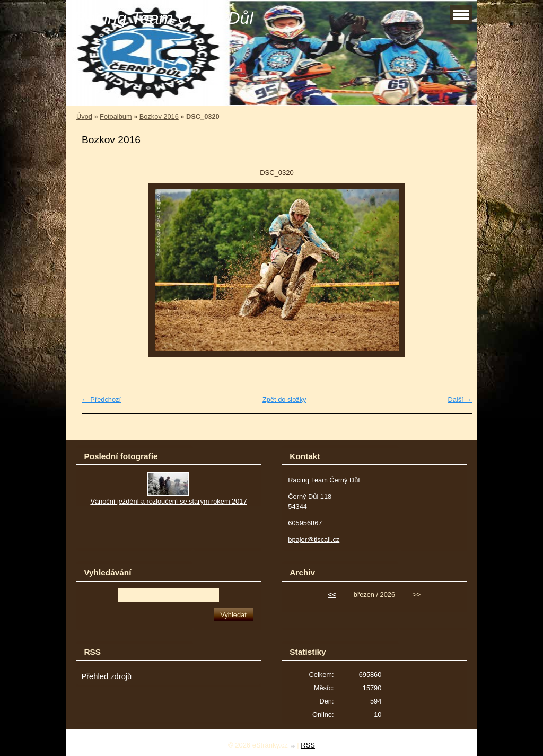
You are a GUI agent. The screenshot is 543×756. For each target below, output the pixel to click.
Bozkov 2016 (159, 116)
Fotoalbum (116, 116)
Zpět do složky (284, 399)
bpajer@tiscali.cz (314, 539)
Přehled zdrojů (106, 676)
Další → (460, 399)
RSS (308, 745)
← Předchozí (101, 399)
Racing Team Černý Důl (164, 18)
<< (332, 595)
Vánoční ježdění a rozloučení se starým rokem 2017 (168, 501)
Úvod (84, 116)
